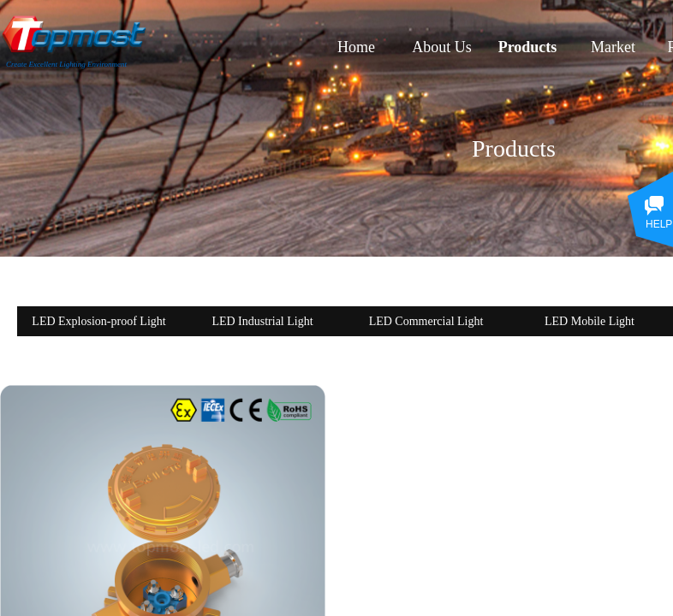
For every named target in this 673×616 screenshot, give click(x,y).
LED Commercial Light (426, 321)
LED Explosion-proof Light (98, 321)
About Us (442, 47)
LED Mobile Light (590, 321)
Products (528, 47)
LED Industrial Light (262, 321)
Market (613, 47)
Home (356, 47)
